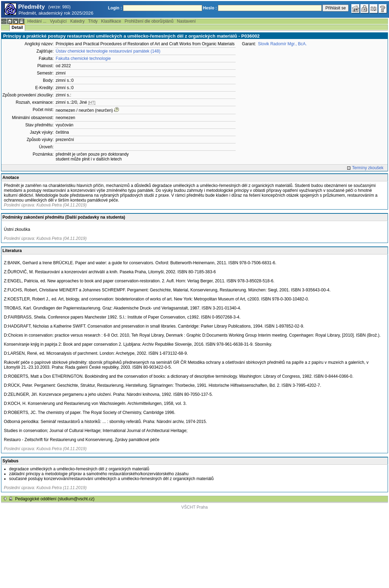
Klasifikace (111, 21)
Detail (17, 28)
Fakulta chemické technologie (83, 58)
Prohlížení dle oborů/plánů (149, 21)
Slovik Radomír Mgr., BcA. (282, 44)
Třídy (93, 21)
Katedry (77, 21)
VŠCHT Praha (194, 507)
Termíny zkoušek (368, 168)
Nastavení (186, 21)
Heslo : (210, 8)
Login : (115, 8)
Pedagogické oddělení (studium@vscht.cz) (55, 499)
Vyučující (58, 21)
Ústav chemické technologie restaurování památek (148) (108, 51)
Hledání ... (37, 21)
